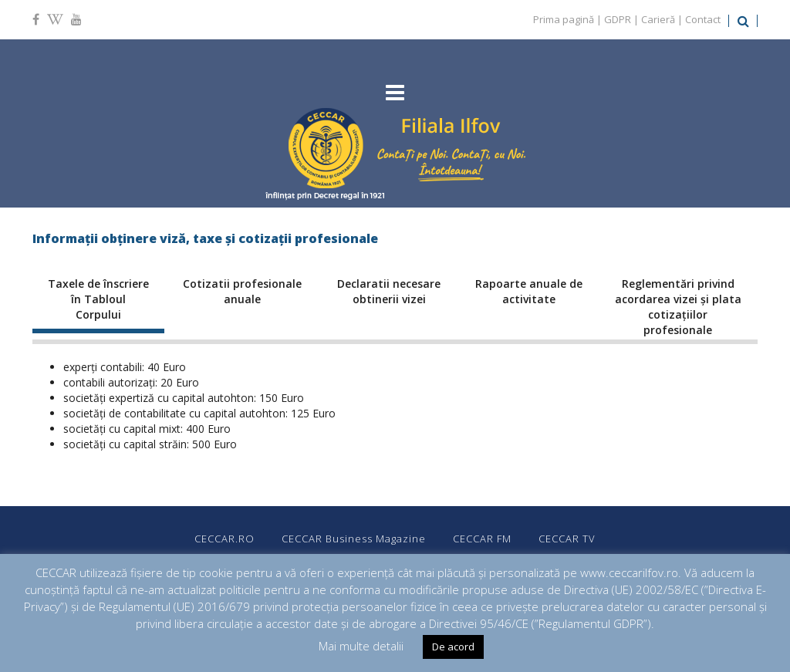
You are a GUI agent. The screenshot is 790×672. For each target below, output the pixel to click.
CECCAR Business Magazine (354, 539)
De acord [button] (453, 647)
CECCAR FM (482, 539)
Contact (703, 19)
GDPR (618, 19)
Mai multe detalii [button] (361, 646)
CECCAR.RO (225, 539)
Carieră (658, 19)
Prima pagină (564, 19)
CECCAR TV (567, 539)
